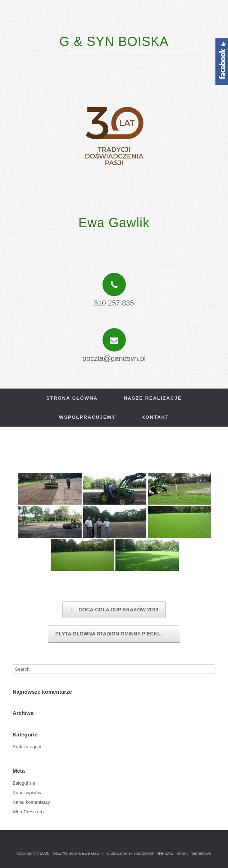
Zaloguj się (24, 783)
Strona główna (72, 398)
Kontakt (155, 417)
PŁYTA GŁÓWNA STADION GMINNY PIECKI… (114, 634)
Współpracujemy (87, 417)
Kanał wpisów (27, 793)
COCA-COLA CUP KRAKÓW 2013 (114, 610)
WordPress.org (28, 812)
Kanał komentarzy (31, 802)
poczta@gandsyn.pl (114, 358)
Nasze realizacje (153, 398)
